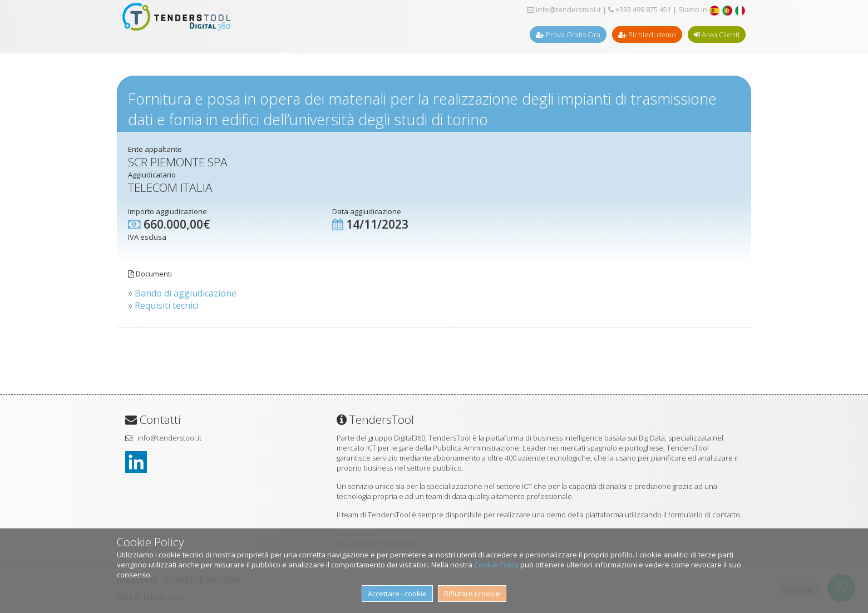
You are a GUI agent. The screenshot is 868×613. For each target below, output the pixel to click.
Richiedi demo (647, 34)
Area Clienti (717, 34)
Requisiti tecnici (167, 305)
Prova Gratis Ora (568, 34)
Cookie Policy (496, 565)
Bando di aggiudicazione (186, 293)
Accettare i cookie (397, 594)
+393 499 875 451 (640, 9)
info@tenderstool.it (564, 9)
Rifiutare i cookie (472, 594)
